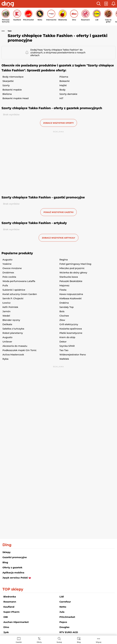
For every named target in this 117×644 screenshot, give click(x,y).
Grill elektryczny (69, 324)
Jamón (6, 311)
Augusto (7, 260)
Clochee (64, 316)
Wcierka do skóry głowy (73, 273)
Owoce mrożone (12, 268)
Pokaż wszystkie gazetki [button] (58, 212)
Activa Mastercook (13, 355)
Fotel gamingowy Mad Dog (75, 264)
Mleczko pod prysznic (72, 268)
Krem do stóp (67, 337)
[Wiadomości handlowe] (79, 640)
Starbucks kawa (69, 277)
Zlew (62, 320)
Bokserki (65, 81)
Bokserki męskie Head (16, 98)
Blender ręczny (11, 320)
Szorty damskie (68, 94)
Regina (64, 260)
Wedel (6, 316)
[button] (99, 4)
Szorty (6, 85)
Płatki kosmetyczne (71, 333)
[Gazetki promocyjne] (19, 640)
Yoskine (7, 264)
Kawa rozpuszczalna (71, 294)
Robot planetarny (13, 333)
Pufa (5, 285)
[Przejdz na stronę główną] (8, 4)
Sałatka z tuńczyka (13, 329)
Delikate (7, 324)
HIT (61, 98)
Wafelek (64, 359)
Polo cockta (9, 277)
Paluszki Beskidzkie (71, 281)
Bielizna (7, 94)
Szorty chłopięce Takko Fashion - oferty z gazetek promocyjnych (52, 108)
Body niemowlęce (13, 77)
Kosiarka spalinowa (71, 329)
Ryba (5, 359)
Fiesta (63, 290)
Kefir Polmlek (10, 307)
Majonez (64, 285)
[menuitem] (19, 640)
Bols (62, 311)
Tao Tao (64, 350)
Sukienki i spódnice (14, 290)
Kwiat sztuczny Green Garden (20, 294)
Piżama (64, 77)
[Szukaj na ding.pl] (59, 640)
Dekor (63, 342)
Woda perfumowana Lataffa (19, 281)
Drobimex (8, 273)
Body (62, 90)
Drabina (64, 303)
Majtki (63, 85)
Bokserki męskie (12, 90)
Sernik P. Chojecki (13, 298)
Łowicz (6, 303)
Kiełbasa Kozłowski (71, 298)
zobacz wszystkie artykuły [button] (58, 238)
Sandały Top (67, 307)
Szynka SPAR (67, 346)
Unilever (7, 342)
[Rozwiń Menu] (98, 640)
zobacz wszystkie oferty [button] (58, 123)
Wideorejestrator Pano (73, 355)
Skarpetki (8, 81)
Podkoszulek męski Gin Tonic (19, 350)
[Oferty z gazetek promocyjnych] (39, 640)
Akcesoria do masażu (15, 346)
